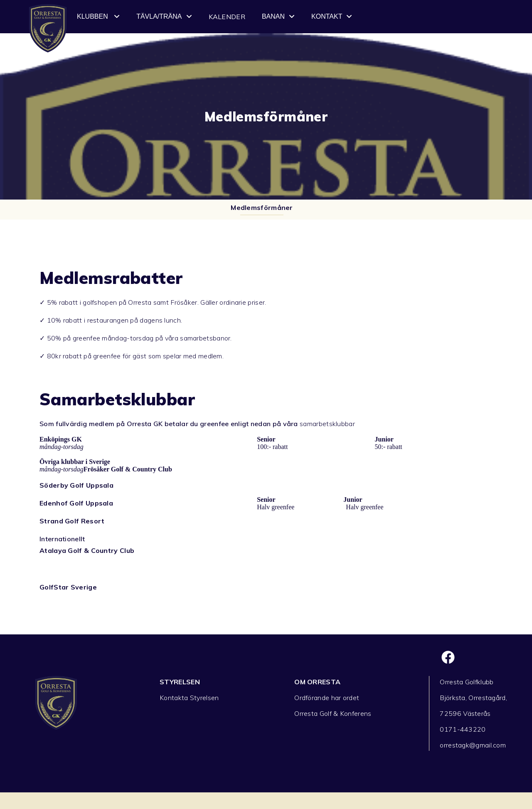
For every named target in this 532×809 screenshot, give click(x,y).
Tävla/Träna (164, 17)
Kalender (227, 17)
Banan (278, 17)
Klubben (98, 17)
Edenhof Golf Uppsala (76, 503)
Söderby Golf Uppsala (76, 485)
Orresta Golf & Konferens (333, 713)
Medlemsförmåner (262, 207)
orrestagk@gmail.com (473, 745)
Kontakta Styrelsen (189, 698)
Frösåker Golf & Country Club (128, 469)
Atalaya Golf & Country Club (87, 550)
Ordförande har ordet (327, 698)
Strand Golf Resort (72, 521)
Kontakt (332, 17)
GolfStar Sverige (68, 587)
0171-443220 (463, 729)
